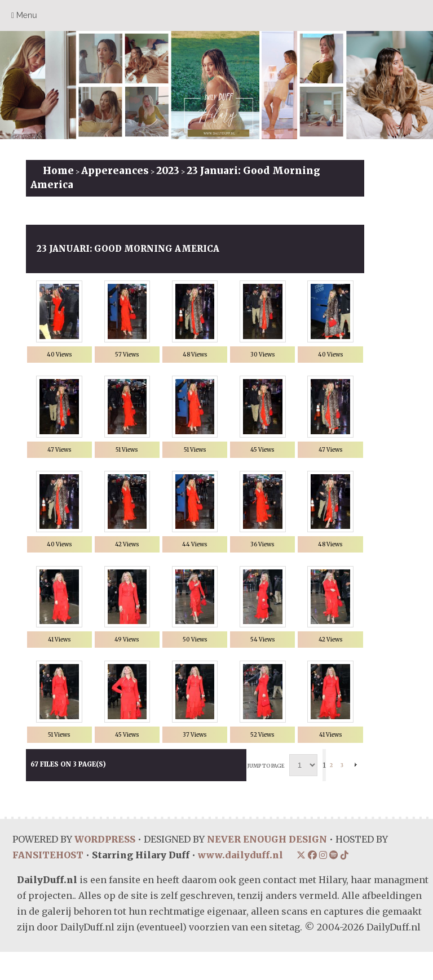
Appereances (115, 171)
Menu (24, 15)
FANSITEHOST (48, 883)
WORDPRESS (105, 867)
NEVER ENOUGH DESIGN (267, 867)
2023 (168, 171)
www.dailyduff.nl (240, 883)
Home (58, 171)
